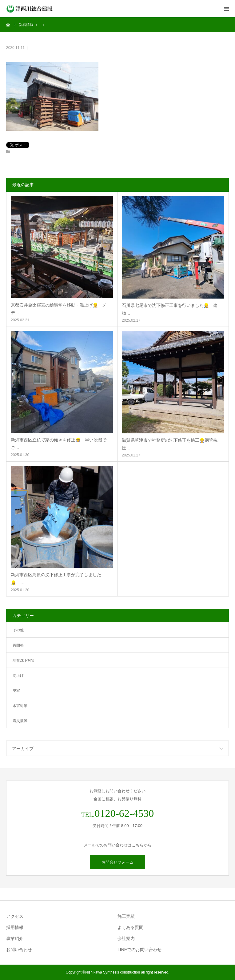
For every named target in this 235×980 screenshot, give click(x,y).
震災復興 (20, 721)
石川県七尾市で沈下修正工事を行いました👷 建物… (170, 309)
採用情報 (15, 927)
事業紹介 (15, 938)
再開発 (18, 645)
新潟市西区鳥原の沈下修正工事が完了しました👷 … (56, 578)
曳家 (16, 691)
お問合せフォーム (117, 862)
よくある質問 (130, 927)
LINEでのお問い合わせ (139, 950)
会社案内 (126, 938)
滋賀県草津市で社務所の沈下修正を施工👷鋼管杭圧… (170, 444)
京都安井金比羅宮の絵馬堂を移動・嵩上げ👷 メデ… (59, 309)
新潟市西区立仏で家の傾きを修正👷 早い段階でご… (59, 444)
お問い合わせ (19, 950)
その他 (18, 630)
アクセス (15, 916)
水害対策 (20, 706)
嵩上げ (18, 676)
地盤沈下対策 (24, 661)
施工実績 (126, 916)
